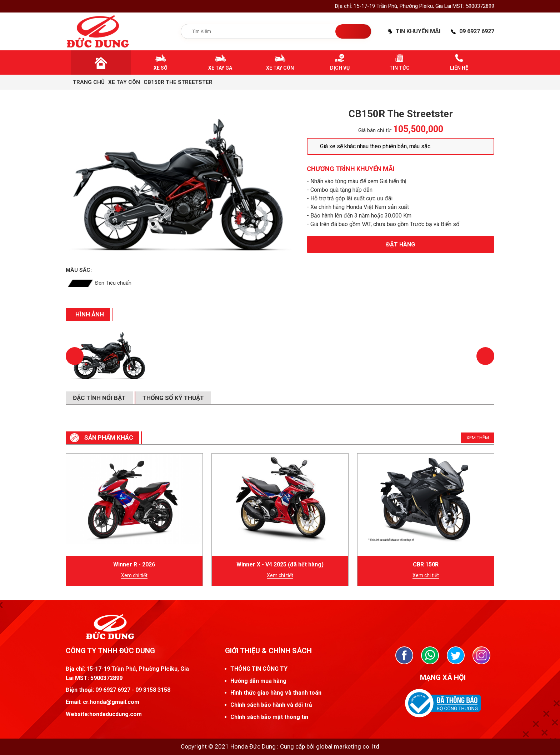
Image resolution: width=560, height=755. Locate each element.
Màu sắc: (79, 270)
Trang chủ (89, 82)
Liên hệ (459, 68)
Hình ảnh (90, 314)
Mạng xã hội (443, 677)
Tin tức (399, 68)
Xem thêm (478, 438)
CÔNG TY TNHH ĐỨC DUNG (110, 651)
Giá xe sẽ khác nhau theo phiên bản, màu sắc (375, 146)
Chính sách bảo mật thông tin (269, 717)
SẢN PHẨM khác (109, 437)
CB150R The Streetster (178, 82)
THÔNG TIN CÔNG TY (259, 669)
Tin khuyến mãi (418, 31)
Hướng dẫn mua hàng (258, 681)
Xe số (161, 68)
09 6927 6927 (477, 31)
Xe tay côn (280, 68)
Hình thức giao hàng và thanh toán (276, 693)
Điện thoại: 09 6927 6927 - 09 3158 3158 (118, 690)
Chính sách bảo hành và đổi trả (271, 705)
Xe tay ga (220, 68)
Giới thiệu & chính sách (268, 651)
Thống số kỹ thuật (173, 398)
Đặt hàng (401, 244)
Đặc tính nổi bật (99, 398)
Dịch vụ (340, 68)
